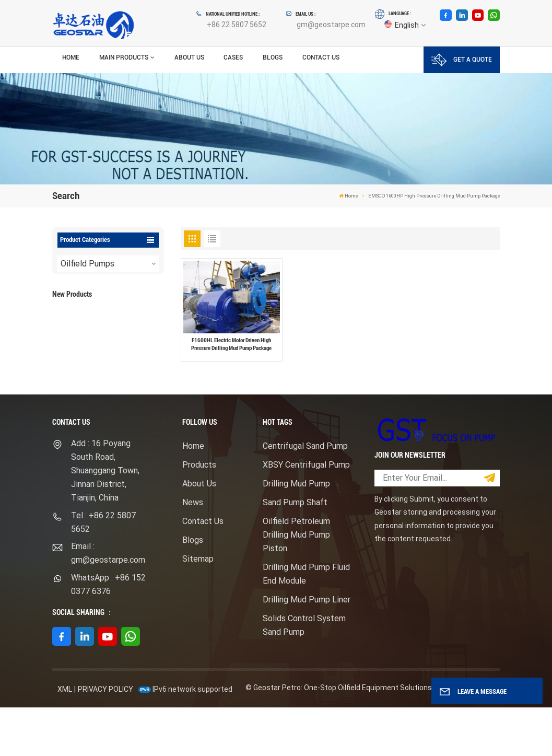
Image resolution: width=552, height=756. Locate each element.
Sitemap (198, 607)
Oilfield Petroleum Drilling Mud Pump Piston (296, 583)
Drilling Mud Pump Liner (307, 648)
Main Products (124, 57)
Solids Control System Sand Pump (304, 674)
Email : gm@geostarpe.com (108, 602)
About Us (189, 57)
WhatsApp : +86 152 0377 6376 (108, 633)
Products (199, 513)
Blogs (273, 57)
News (193, 551)
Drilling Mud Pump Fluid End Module (306, 623)
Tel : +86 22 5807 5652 (103, 570)
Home (71, 57)
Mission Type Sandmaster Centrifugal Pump (124, 381)
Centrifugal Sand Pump (305, 495)
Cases (233, 57)
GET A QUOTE (462, 60)
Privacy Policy (105, 738)
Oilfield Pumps (87, 264)
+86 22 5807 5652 (237, 25)
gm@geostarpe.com (331, 25)
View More (115, 343)
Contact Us (321, 57)
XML (65, 738)
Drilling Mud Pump (296, 532)
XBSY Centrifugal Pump (306, 513)
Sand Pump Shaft (295, 551)
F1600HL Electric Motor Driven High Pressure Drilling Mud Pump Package (124, 327)
